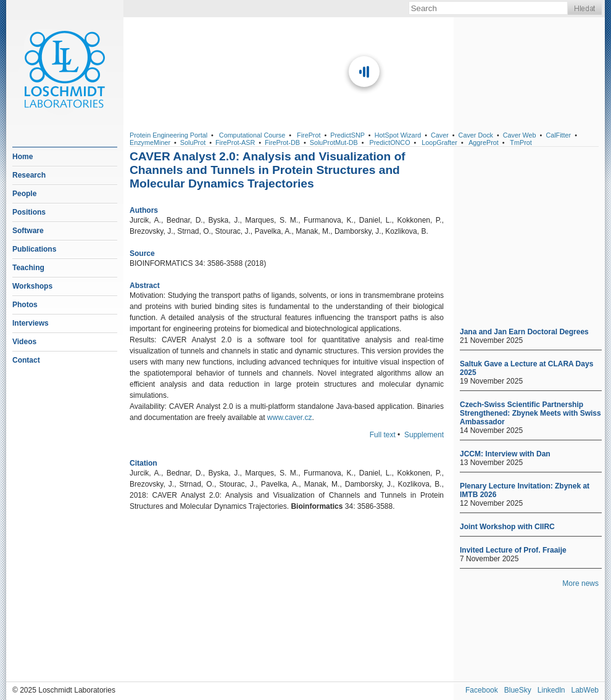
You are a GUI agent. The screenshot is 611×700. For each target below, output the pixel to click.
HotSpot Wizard (398, 135)
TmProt (521, 142)
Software (28, 231)
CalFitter (558, 135)
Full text (383, 435)
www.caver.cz (290, 418)
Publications (34, 249)
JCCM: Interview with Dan (505, 454)
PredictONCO (390, 142)
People (24, 194)
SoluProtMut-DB (334, 142)
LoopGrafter (439, 142)
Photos (25, 305)
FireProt (309, 135)
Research (29, 175)
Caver (440, 135)
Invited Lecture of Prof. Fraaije (513, 550)
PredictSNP (347, 135)
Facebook (482, 690)
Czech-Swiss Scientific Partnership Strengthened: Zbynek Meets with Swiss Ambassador (530, 413)
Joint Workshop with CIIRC (507, 527)
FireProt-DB (282, 142)
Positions (29, 212)
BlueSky (518, 690)
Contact (26, 360)
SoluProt (193, 142)
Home (23, 157)
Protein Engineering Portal (168, 135)
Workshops (32, 286)
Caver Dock (476, 135)
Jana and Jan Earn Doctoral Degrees (524, 332)
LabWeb (585, 690)
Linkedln (551, 690)
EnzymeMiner (150, 142)
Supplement (424, 435)
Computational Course (252, 135)
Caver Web (520, 135)
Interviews (31, 323)
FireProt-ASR (235, 142)
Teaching (28, 268)
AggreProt (484, 142)
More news (580, 583)
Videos (24, 342)
